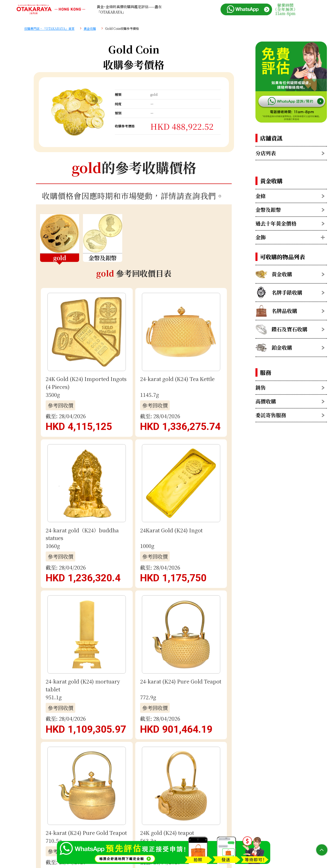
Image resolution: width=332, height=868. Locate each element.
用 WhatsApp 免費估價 (134, 624)
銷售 (261, 387)
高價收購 (266, 401)
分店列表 (266, 153)
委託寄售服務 (271, 415)
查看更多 (134, 389)
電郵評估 (134, 657)
